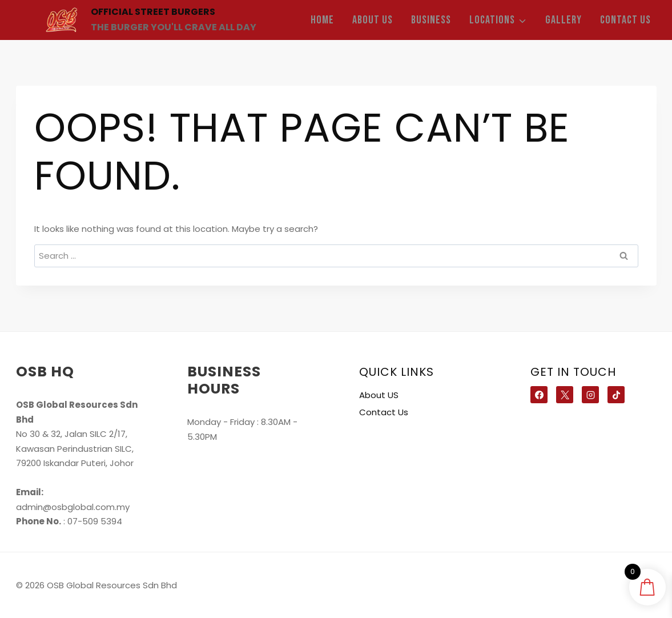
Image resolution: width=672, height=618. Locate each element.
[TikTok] (616, 395)
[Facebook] (539, 395)
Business (431, 20)
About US (373, 20)
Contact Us (625, 20)
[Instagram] (590, 395)
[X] (565, 395)
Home (322, 20)
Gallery (564, 20)
